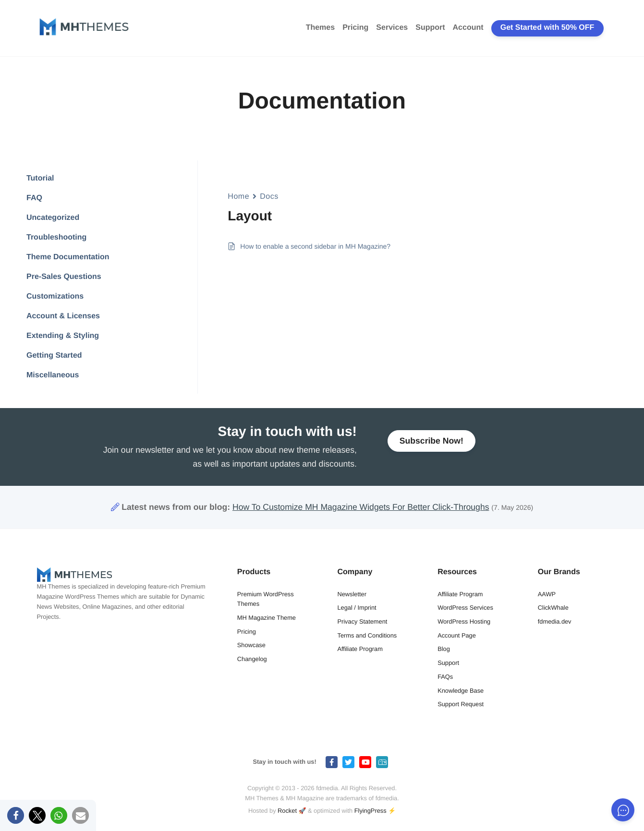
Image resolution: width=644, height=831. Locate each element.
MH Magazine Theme (267, 618)
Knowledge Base (461, 691)
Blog (444, 649)
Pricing (355, 28)
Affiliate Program (360, 649)
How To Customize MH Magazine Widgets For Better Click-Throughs (361, 507)
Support (430, 28)
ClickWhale (553, 608)
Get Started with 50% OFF (547, 28)
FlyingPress (371, 811)
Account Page (457, 635)
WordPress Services (465, 608)
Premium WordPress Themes (266, 599)
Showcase (251, 645)
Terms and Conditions (367, 635)
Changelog (252, 659)
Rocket (287, 811)
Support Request (461, 704)
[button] (16, 815)
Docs (269, 197)
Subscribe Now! (431, 445)
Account (468, 28)
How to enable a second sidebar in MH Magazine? (315, 246)
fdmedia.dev (555, 621)
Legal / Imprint (357, 608)
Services (392, 28)
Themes (320, 28)
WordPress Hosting (464, 621)
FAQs (445, 677)
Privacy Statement (362, 621)
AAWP (547, 594)
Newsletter (352, 594)
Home (238, 197)
